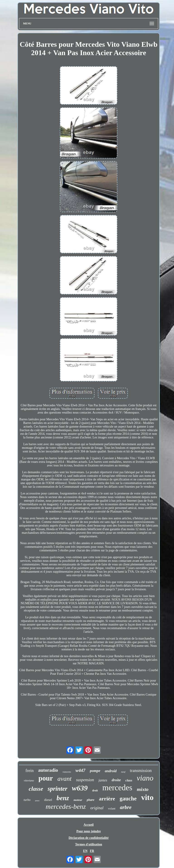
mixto (143, 789)
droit (95, 790)
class (129, 780)
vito (147, 797)
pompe (95, 771)
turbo (27, 800)
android (111, 771)
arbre (126, 807)
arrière (107, 799)
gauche (128, 799)
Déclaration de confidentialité (89, 838)
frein (30, 770)
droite (116, 780)
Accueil (89, 825)
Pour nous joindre (89, 831)
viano (145, 778)
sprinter (57, 789)
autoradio (48, 770)
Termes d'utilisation (89, 844)
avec (37, 800)
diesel (48, 800)
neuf (123, 772)
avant (65, 779)
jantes (103, 780)
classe (36, 789)
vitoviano (29, 781)
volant (112, 808)
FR (92, 851)
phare (91, 800)
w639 (80, 788)
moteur (78, 800)
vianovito (67, 772)
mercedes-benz (66, 806)
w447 (80, 770)
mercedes (117, 788)
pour (46, 778)
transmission (141, 770)
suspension (85, 780)
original (97, 808)
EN (85, 851)
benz (63, 798)
